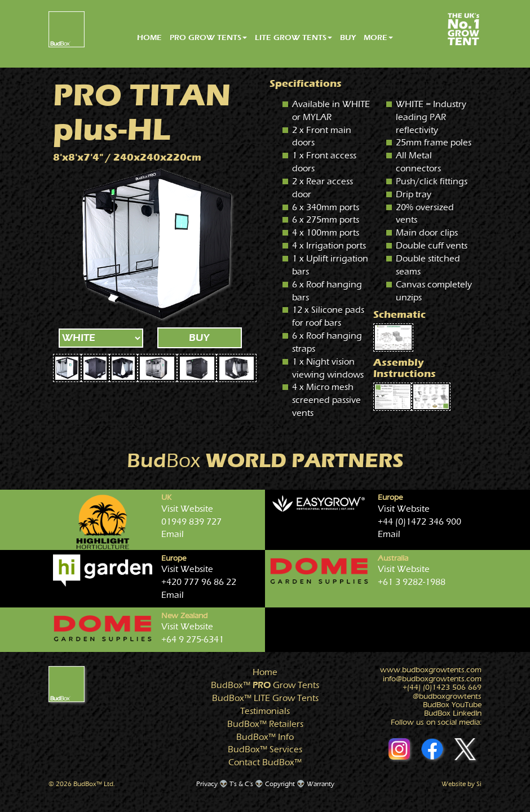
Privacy (207, 784)
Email (173, 534)
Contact (265, 762)
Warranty (321, 784)
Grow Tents (265, 685)
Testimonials (265, 711)
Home (265, 672)
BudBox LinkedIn (453, 713)
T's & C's (241, 784)
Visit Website (187, 509)
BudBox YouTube (452, 705)
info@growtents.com (432, 679)
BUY (348, 37)
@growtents (447, 696)
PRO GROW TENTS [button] (208, 37)
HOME (149, 37)
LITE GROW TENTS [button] (293, 37)
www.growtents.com (431, 670)
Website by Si (461, 784)
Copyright (280, 784)
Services (265, 749)
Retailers (265, 724)
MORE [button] (378, 37)
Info (265, 737)
